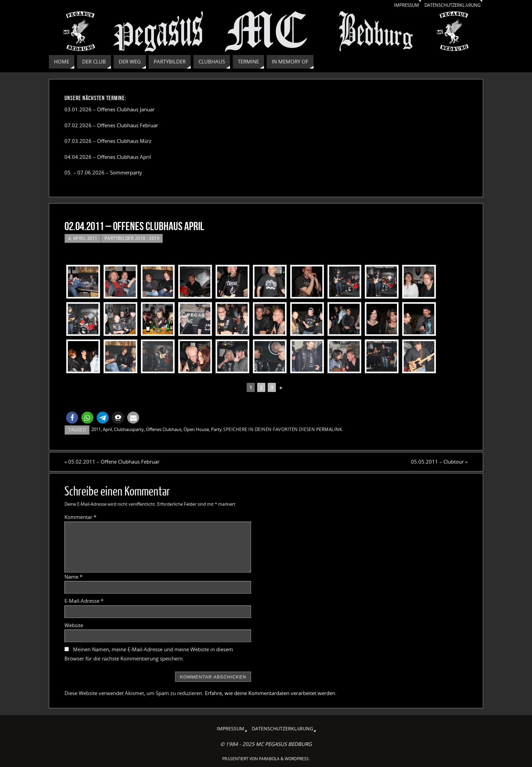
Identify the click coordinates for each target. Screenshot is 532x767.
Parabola (269, 759)
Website (74, 625)
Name (73, 577)
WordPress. (297, 759)
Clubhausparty (129, 429)
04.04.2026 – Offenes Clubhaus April (108, 157)
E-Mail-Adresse (84, 601)
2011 (96, 429)
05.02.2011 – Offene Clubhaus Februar (112, 462)
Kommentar (80, 517)
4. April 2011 (83, 238)
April (107, 429)
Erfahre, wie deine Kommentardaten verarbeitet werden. (271, 693)
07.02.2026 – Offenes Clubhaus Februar (111, 125)
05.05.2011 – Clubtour (439, 462)
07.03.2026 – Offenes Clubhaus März (108, 141)
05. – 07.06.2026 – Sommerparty (103, 172)
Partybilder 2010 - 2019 (132, 238)
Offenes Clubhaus (164, 429)
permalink (329, 429)
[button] (72, 418)
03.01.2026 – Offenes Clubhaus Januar (110, 109)
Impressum (400, 5)
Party (216, 429)
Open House (196, 429)
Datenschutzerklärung (450, 5)
